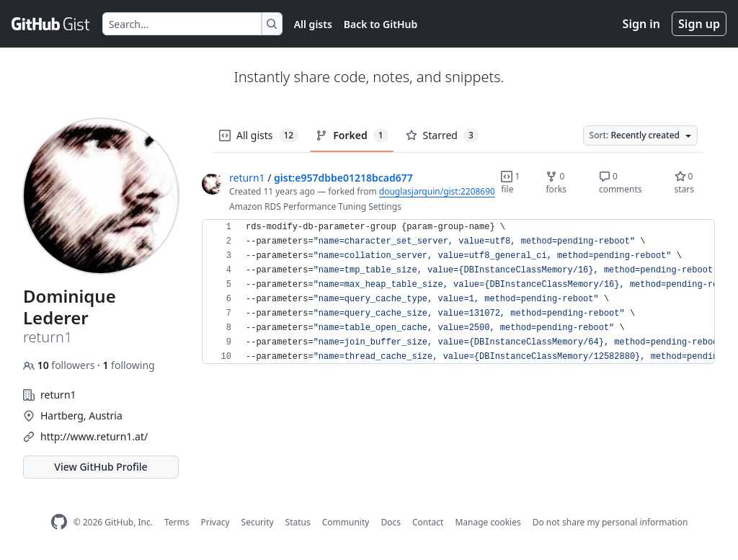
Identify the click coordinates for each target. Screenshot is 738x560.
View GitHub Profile (101, 467)
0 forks (556, 183)
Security (258, 522)
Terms (177, 522)
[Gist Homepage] (51, 24)
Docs (391, 522)
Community (346, 522)
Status (298, 522)
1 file (510, 183)
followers (60, 365)
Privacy (215, 522)
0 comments (621, 183)
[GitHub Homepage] (59, 522)
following (128, 365)
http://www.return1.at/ (94, 436)
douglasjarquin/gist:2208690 (437, 191)
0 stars (685, 183)
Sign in (641, 24)
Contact (428, 522)
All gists (313, 24)
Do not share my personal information (610, 522)
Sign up (699, 24)
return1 (247, 178)
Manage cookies (488, 522)
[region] (458, 292)
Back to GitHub (381, 24)
